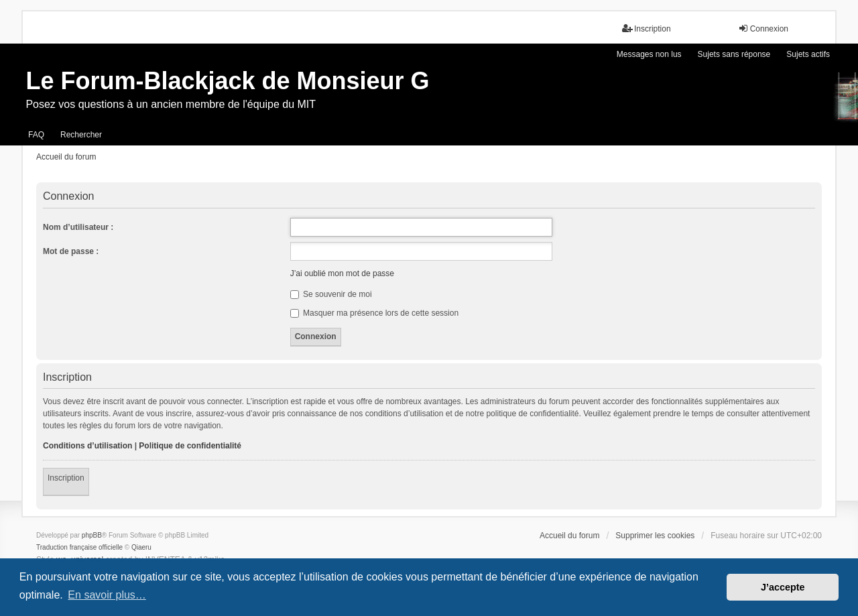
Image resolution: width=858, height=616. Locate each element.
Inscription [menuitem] (647, 28)
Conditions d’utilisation (87, 446)
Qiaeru (141, 547)
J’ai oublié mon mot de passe (342, 273)
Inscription (66, 478)
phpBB (92, 535)
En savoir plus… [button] (107, 595)
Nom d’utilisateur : (78, 227)
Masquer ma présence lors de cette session (374, 313)
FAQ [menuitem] (36, 135)
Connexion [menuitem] (763, 28)
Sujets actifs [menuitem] (808, 54)
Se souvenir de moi (331, 294)
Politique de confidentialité (190, 446)
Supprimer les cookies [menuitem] (655, 536)
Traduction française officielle (79, 547)
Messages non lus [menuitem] (649, 54)
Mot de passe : (71, 251)
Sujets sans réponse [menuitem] (734, 54)
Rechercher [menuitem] (81, 135)
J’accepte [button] (783, 587)
